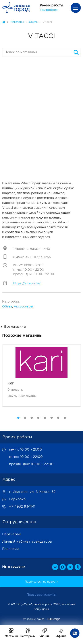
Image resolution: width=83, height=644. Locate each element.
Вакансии (10, 549)
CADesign (54, 619)
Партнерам (12, 534)
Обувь (7, 307)
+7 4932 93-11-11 (22, 507)
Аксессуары (23, 307)
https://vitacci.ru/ (27, 284)
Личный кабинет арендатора (27, 542)
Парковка (17, 499)
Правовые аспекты (41, 595)
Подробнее (49, 10)
